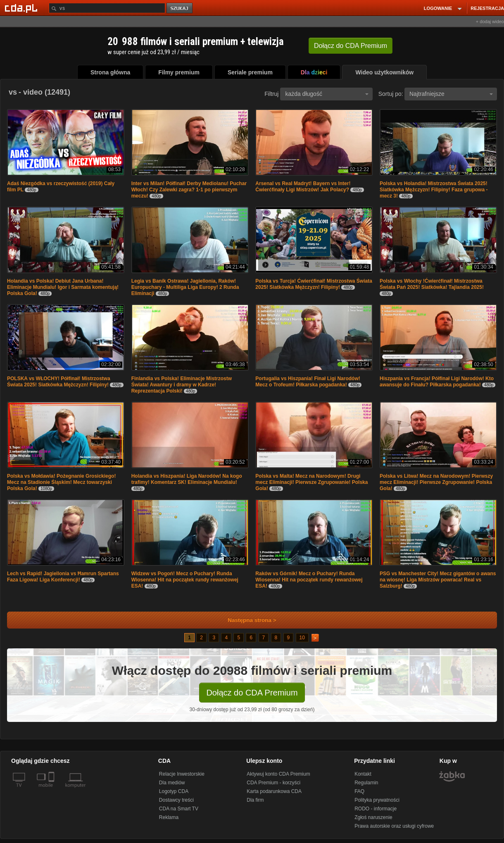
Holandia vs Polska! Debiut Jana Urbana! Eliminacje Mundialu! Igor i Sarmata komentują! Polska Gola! (63, 287)
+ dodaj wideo (490, 21)
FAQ (359, 791)
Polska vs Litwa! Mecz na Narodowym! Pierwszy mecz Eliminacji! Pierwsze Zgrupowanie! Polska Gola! (436, 482)
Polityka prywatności (377, 800)
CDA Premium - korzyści (273, 783)
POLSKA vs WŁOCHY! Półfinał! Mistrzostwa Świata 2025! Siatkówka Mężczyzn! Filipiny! (59, 382)
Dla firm (255, 800)
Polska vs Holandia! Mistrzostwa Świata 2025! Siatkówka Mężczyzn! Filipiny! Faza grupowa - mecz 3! (434, 190)
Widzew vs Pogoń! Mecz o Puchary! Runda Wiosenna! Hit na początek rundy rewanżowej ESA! (185, 580)
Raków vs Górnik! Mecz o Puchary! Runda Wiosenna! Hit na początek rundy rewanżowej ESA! (309, 580)
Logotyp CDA (174, 791)
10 (302, 638)
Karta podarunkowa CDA (274, 791)
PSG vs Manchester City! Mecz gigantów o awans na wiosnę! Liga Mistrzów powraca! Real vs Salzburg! (438, 580)
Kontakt (363, 774)
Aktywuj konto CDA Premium (278, 774)
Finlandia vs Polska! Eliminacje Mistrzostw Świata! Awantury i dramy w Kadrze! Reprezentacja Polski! (182, 385)
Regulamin (366, 783)
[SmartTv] (52, 790)
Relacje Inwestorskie (182, 774)
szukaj (180, 8)
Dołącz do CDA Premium (252, 693)
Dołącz (351, 46)
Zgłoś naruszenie (373, 817)
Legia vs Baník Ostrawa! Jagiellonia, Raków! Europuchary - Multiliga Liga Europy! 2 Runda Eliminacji (185, 287)
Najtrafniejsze (451, 94)
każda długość (327, 94)
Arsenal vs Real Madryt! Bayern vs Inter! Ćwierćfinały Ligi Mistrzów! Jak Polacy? (303, 187)
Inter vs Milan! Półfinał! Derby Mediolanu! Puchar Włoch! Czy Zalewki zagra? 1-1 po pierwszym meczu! (189, 190)
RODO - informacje (376, 809)
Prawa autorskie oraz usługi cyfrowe (394, 826)
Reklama (169, 817)
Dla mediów (172, 783)
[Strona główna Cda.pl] (22, 8)
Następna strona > (246, 620)
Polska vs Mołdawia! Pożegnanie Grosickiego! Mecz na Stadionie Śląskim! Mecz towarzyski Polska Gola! (61, 482)
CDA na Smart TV (179, 809)
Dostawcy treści (176, 800)
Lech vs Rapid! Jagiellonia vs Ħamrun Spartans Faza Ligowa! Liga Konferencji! (63, 577)
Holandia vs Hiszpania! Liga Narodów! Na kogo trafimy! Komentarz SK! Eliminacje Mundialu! (187, 479)
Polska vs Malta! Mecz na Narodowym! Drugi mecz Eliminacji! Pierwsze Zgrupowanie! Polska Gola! (311, 482)
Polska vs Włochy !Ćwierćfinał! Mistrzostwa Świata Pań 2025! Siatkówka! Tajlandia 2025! (432, 284)
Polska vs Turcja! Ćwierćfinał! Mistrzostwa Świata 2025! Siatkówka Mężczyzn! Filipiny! (314, 284)
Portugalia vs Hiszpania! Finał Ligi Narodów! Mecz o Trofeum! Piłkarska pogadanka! (308, 382)
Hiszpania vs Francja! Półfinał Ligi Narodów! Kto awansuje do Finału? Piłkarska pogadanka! (437, 382)
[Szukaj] (107, 8)
